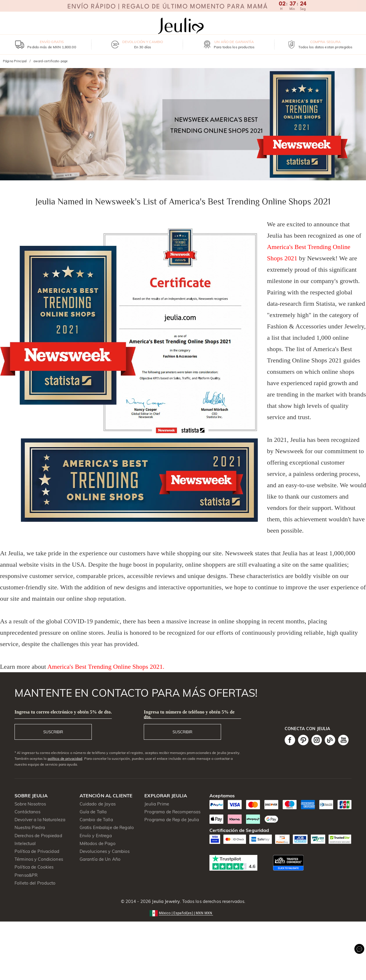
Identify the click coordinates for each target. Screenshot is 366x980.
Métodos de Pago (98, 843)
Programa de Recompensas (172, 812)
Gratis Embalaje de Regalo (107, 827)
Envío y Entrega (96, 836)
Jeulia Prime (157, 804)
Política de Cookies (34, 867)
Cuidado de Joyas (98, 804)
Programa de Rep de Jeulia (172, 820)
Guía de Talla (93, 812)
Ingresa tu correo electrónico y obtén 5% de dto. (63, 712)
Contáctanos (27, 812)
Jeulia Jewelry (165, 901)
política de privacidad (65, 758)
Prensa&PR (26, 875)
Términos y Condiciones (39, 859)
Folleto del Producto (35, 883)
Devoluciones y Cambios (105, 851)
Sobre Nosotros (30, 804)
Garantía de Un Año (100, 859)
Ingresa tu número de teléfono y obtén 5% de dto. (189, 714)
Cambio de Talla (96, 820)
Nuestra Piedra (30, 827)
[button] (183, 913)
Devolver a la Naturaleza (40, 820)
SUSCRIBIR (53, 732)
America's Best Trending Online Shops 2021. (106, 667)
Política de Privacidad (37, 851)
